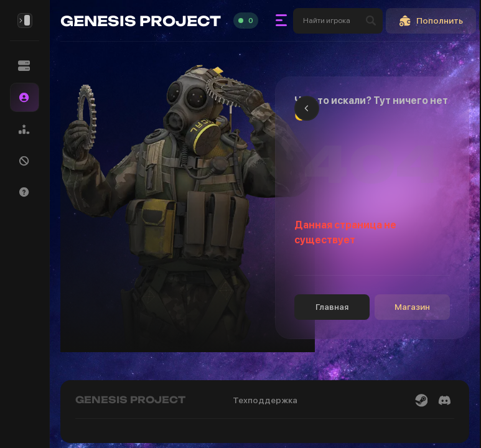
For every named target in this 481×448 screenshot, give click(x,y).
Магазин (412, 307)
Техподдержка (265, 400)
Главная (332, 307)
